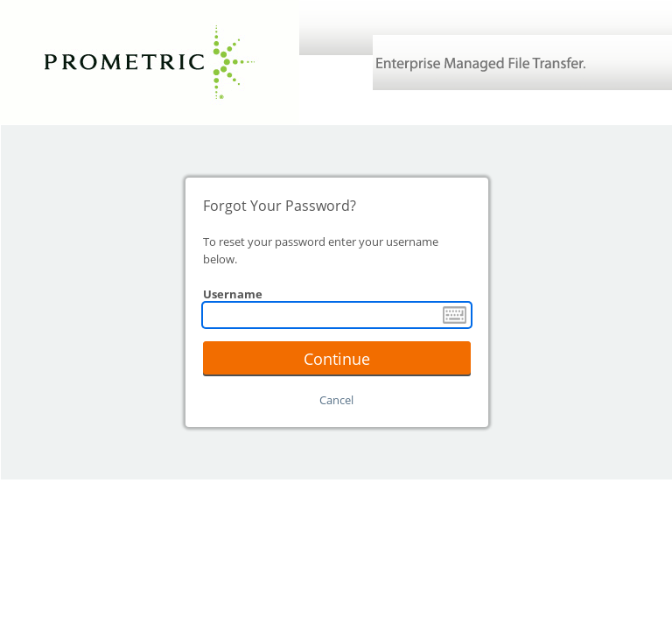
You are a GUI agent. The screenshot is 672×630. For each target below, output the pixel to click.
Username (233, 294)
